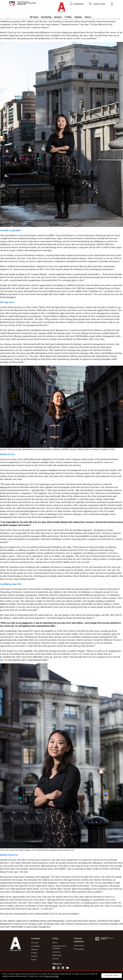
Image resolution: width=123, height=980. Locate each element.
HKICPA (55, 959)
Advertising (57, 955)
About (55, 943)
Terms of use (79, 946)
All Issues (34, 17)
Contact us (56, 952)
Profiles (68, 17)
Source (88, 17)
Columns (78, 17)
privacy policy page (52, 976)
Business (58, 17)
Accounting (46, 17)
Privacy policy (79, 949)
